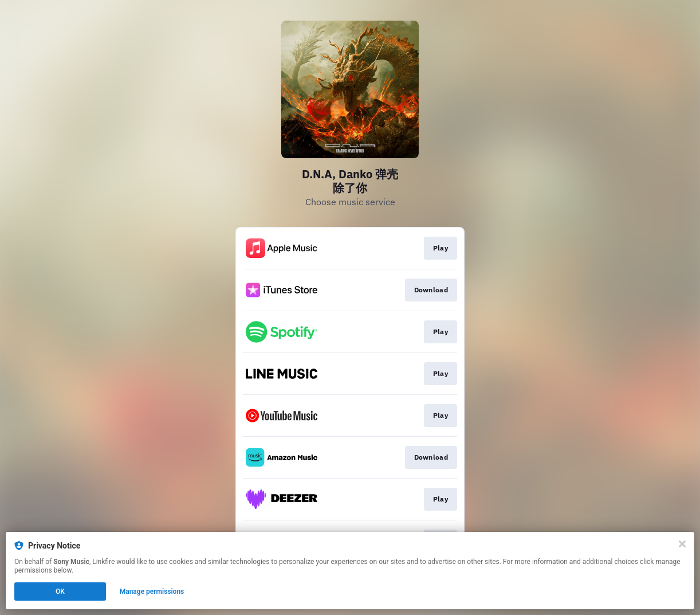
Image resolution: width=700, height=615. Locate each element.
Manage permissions (152, 592)
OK (60, 592)
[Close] (682, 544)
